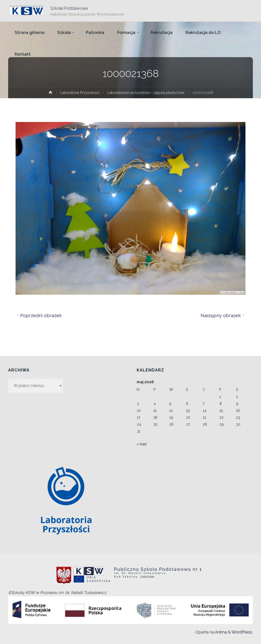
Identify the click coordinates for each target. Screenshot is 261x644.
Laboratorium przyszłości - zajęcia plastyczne (147, 92)
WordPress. (242, 632)
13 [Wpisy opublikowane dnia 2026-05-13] (188, 410)
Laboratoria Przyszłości (79, 92)
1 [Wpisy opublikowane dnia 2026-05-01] (220, 397)
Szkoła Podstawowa (69, 8)
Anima (220, 632)
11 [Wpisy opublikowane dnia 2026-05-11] (155, 410)
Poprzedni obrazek (39, 315)
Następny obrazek (223, 315)
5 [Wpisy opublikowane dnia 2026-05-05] (170, 404)
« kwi (141, 444)
